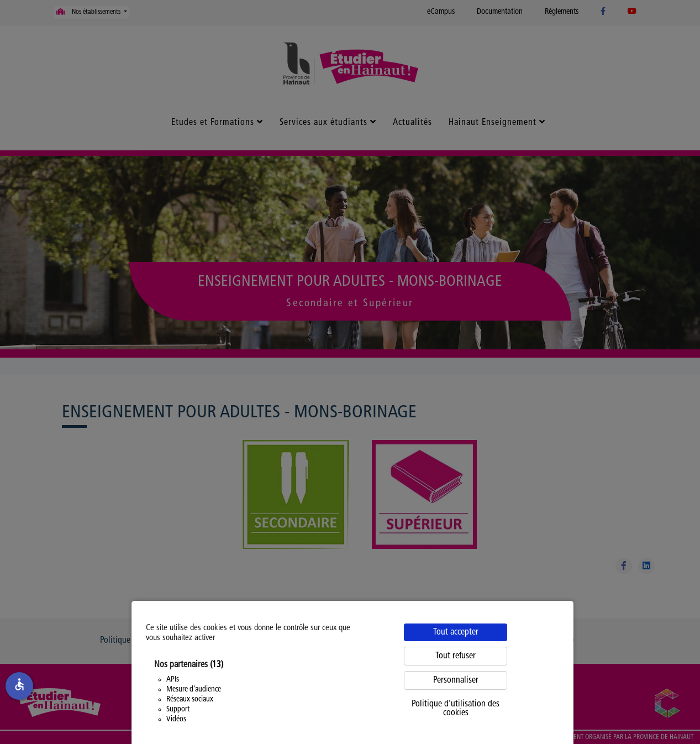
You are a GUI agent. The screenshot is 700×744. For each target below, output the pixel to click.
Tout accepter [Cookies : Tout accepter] (456, 632)
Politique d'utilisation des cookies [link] (456, 709)
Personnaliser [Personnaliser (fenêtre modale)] (456, 680)
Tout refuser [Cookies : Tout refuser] (456, 656)
